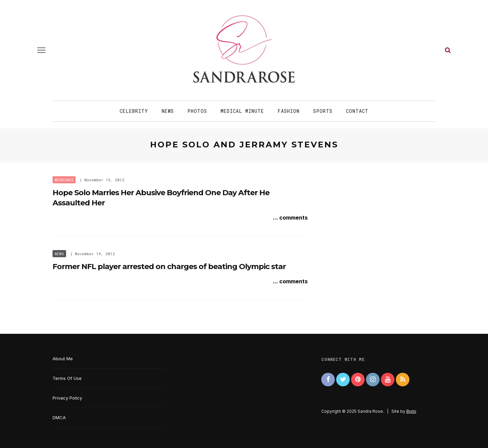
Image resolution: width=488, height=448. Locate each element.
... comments (290, 218)
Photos (197, 111)
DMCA (59, 418)
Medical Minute (242, 111)
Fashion (289, 111)
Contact (357, 111)
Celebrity (134, 111)
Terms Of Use (67, 378)
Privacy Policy (67, 398)
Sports (323, 111)
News (168, 111)
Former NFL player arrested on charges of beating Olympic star (169, 267)
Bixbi (411, 411)
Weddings (64, 180)
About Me (63, 359)
